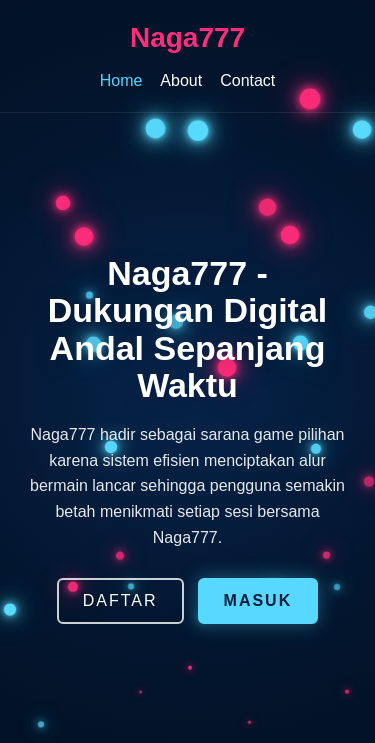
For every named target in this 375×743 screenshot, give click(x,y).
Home (121, 80)
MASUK (258, 600)
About (181, 80)
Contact (247, 80)
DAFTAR (120, 600)
